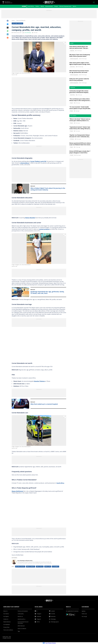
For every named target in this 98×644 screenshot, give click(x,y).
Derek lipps (48, 567)
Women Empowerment (65, 7)
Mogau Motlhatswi (17, 491)
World (42, 7)
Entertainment (49, 7)
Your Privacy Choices (49, 643)
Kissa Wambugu (28, 33)
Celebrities (72, 51)
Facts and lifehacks (21, 21)
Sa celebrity (55, 567)
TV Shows (72, 139)
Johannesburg (25, 163)
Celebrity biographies (74, 59)
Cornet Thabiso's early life (38, 162)
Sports (74, 7)
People (56, 7)
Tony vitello (40, 567)
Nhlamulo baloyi (20, 567)
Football (72, 155)
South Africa (31, 7)
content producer (44, 229)
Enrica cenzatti (31, 567)
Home (24, 7)
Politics (37, 7)
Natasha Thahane (39, 381)
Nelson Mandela (30, 218)
